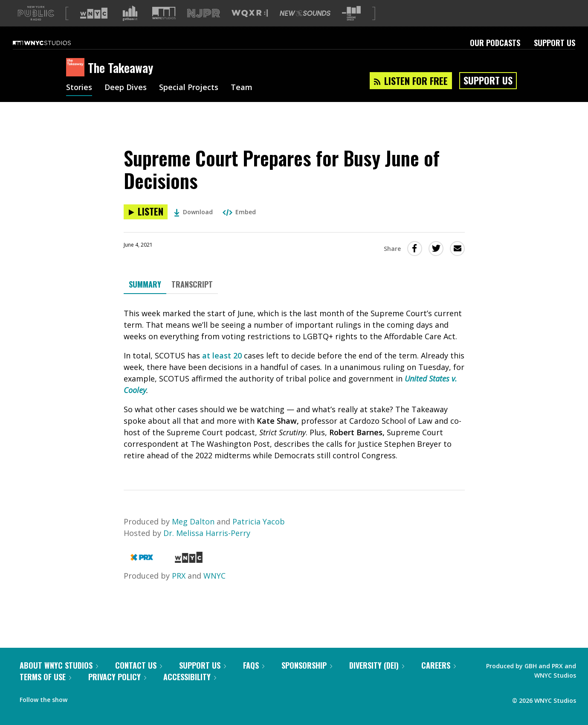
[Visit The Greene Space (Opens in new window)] (351, 27)
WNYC (214, 589)
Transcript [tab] (192, 298)
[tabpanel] (294, 398)
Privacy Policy (117, 690)
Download (193, 226)
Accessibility (190, 690)
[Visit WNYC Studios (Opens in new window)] (164, 27)
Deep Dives (126, 102)
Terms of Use (45, 690)
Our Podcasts (495, 56)
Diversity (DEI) (377, 679)
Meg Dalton (193, 535)
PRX (179, 589)
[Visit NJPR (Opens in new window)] (204, 27)
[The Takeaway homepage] (77, 82)
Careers (439, 679)
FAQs (254, 679)
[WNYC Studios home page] (52, 56)
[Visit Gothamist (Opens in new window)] (130, 27)
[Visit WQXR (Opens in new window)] (250, 27)
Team (242, 102)
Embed (239, 226)
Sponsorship (307, 679)
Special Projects (189, 102)
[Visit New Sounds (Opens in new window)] (305, 27)
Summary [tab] (145, 298)
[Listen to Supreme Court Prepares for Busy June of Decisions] (146, 226)
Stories (79, 102)
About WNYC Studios (59, 679)
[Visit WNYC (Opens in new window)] (94, 27)
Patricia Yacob (259, 535)
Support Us (555, 56)
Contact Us (139, 679)
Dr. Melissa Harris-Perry (207, 547)
